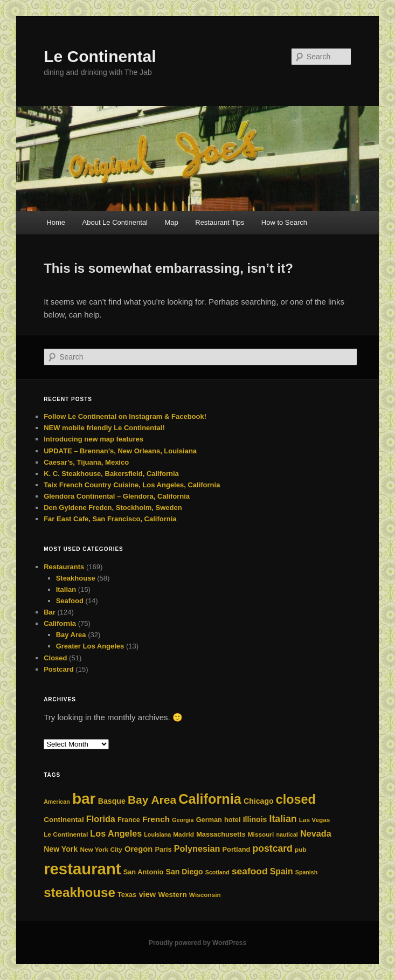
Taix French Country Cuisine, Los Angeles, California (132, 485)
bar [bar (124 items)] (84, 799)
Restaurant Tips (220, 222)
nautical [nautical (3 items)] (287, 834)
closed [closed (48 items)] (296, 799)
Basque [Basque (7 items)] (112, 801)
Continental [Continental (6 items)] (64, 820)
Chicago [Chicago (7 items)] (259, 801)
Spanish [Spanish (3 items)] (306, 872)
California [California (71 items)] (210, 799)
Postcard (59, 669)
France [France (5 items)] (129, 820)
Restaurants (64, 567)
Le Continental (100, 56)
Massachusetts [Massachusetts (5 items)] (221, 834)
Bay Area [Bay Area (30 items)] (152, 800)
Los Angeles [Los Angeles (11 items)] (116, 833)
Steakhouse (76, 578)
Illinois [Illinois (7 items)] (255, 819)
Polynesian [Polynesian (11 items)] (197, 848)
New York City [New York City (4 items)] (101, 850)
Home (56, 222)
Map (171, 222)
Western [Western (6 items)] (172, 895)
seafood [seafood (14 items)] (250, 871)
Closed (55, 658)
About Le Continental (115, 222)
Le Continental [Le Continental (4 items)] (66, 834)
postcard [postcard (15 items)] (273, 848)
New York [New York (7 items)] (61, 849)
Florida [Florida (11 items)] (101, 819)
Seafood (70, 601)
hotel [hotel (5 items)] (232, 820)
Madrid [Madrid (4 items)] (183, 834)
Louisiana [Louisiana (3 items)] (157, 834)
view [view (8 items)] (147, 894)
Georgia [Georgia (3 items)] (183, 820)
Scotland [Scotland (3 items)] (217, 872)
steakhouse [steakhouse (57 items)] (79, 892)
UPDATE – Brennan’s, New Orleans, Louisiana (120, 451)
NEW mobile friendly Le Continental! (104, 428)
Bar (50, 612)
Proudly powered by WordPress (198, 943)
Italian (66, 589)
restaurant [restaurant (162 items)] (82, 869)
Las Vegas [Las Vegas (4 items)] (315, 820)
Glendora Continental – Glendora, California (117, 496)
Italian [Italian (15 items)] (283, 819)
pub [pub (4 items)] (301, 850)
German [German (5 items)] (209, 820)
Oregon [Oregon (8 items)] (138, 849)
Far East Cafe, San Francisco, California (110, 519)
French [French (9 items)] (156, 819)
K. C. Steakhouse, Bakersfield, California (111, 474)
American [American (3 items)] (57, 802)
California (60, 623)
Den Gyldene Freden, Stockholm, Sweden (113, 508)
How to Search (284, 222)
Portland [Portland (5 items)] (237, 849)
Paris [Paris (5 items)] (163, 849)
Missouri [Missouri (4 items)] (261, 834)
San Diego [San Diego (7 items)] (185, 872)
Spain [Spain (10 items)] (282, 871)
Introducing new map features (93, 439)
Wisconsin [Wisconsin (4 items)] (205, 895)
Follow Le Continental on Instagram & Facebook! (125, 416)
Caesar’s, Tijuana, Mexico (86, 462)
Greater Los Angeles (90, 646)
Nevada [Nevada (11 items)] (316, 833)
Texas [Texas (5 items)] (127, 895)
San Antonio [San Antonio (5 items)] (144, 872)
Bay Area (71, 635)
